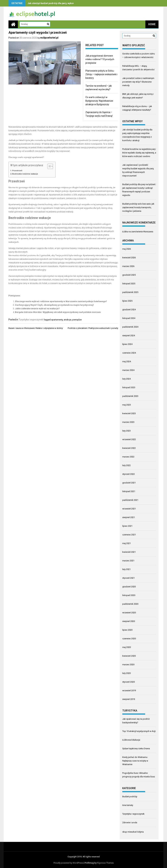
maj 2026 (127, 249)
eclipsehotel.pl (49, 38)
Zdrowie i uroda (130, 823)
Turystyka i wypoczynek (31, 320)
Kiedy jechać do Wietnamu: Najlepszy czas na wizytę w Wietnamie (135, 761)
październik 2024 (130, 327)
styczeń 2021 (129, 578)
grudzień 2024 (129, 310)
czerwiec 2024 (129, 353)
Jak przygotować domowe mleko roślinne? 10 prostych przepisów (100, 59)
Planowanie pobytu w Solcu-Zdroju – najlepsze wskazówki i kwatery (101, 74)
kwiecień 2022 (129, 448)
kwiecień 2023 (129, 413)
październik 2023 (130, 396)
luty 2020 (126, 673)
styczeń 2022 (129, 474)
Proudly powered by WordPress (68, 863)
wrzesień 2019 (129, 690)
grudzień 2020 (129, 587)
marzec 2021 (128, 561)
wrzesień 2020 (129, 613)
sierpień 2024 (129, 335)
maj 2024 (127, 361)
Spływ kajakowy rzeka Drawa (136, 748)
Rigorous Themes (105, 863)
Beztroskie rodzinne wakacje (25, 174)
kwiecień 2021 (129, 552)
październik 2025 (130, 292)
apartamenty (57, 320)
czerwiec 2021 (129, 535)
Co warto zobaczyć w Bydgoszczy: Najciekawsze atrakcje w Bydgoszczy (99, 101)
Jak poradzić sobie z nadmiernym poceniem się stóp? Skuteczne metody (138, 82)
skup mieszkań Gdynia (133, 832)
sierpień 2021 (129, 517)
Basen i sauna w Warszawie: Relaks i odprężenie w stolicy (36, 328)
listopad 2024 (129, 318)
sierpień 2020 (129, 621)
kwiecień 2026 (129, 258)
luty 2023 (126, 431)
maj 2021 (127, 543)
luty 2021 (126, 569)
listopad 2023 (129, 387)
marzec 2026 (128, 266)
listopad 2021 (129, 491)
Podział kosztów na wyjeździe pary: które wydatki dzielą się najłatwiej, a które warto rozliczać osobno (139, 153)
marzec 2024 (128, 370)
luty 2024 (126, 379)
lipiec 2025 (127, 301)
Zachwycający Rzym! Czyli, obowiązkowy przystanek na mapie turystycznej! (54, 305)
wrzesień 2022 (129, 439)
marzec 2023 (128, 422)
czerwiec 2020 (129, 639)
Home (152, 24)
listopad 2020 (129, 595)
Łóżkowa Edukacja (131, 740)
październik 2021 (130, 500)
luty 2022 (126, 465)
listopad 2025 (129, 284)
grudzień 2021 (129, 483)
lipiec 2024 (127, 344)
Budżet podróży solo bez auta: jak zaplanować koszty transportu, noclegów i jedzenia (138, 207)
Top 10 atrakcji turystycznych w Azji (139, 731)
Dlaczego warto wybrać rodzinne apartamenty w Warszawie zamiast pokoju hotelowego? (61, 301)
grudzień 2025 (129, 275)
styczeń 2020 (129, 682)
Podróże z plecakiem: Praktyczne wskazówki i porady (93, 328)
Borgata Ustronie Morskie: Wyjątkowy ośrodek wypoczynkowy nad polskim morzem (58, 312)
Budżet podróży (130, 797)
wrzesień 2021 (129, 509)
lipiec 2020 (127, 630)
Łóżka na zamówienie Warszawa (138, 232)
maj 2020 (127, 647)
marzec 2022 (128, 457)
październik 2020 (130, 604)
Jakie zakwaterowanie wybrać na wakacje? (37, 309)
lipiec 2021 (127, 526)
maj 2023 (127, 405)
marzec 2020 (128, 665)
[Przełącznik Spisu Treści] (49, 166)
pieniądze (77, 320)
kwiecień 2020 (129, 656)
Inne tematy (128, 805)
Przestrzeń (17, 171)
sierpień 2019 (129, 699)
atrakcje (68, 320)
